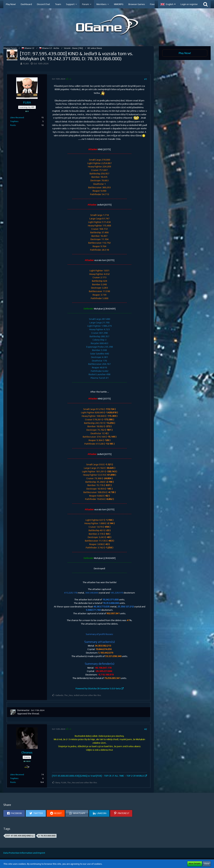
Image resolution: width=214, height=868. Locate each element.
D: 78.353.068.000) (47, 836)
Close (207, 864)
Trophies (14, 121)
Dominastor (23, 710)
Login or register (189, 4)
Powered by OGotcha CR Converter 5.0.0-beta (98, 689)
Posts (13, 125)
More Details (195, 864)
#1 (146, 79)
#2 (146, 729)
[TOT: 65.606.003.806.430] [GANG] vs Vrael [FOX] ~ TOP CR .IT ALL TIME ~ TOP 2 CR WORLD (98, 776)
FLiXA (26, 64)
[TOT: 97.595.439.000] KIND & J (20, 836)
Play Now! (185, 53)
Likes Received (17, 118)
